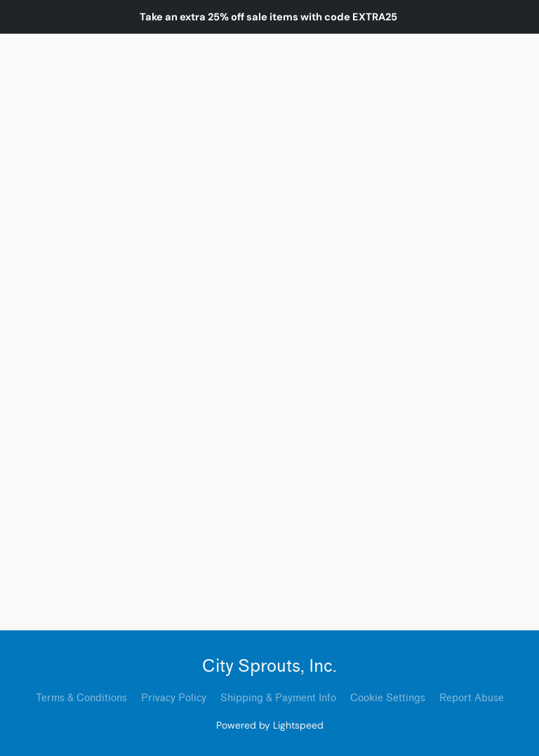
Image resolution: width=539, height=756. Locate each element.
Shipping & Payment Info (278, 698)
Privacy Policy (174, 698)
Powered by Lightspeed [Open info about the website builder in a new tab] (270, 725)
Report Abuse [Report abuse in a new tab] (472, 698)
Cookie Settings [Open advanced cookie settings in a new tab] (388, 698)
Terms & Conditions (81, 698)
